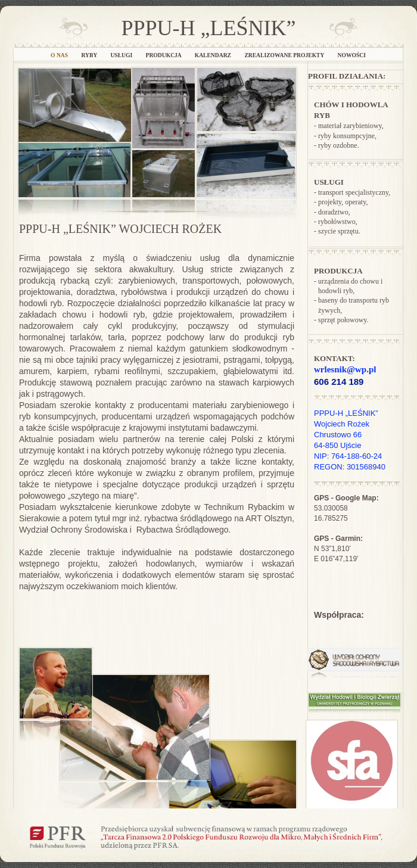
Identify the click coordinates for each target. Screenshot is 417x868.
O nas (60, 55)
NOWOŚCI (352, 55)
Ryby (90, 55)
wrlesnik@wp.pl (345, 369)
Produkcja (164, 55)
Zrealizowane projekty (285, 55)
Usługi (122, 55)
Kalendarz (214, 55)
